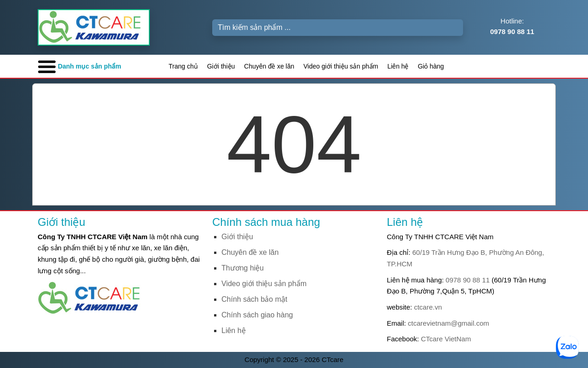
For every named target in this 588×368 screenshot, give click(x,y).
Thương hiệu (243, 268)
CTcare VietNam (446, 339)
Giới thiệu (221, 66)
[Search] (338, 28)
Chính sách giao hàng (257, 315)
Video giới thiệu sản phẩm (341, 66)
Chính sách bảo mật (254, 299)
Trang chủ (183, 66)
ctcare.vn (428, 307)
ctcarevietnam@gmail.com (449, 323)
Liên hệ (398, 66)
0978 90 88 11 (468, 280)
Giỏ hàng (431, 66)
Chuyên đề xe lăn (269, 66)
